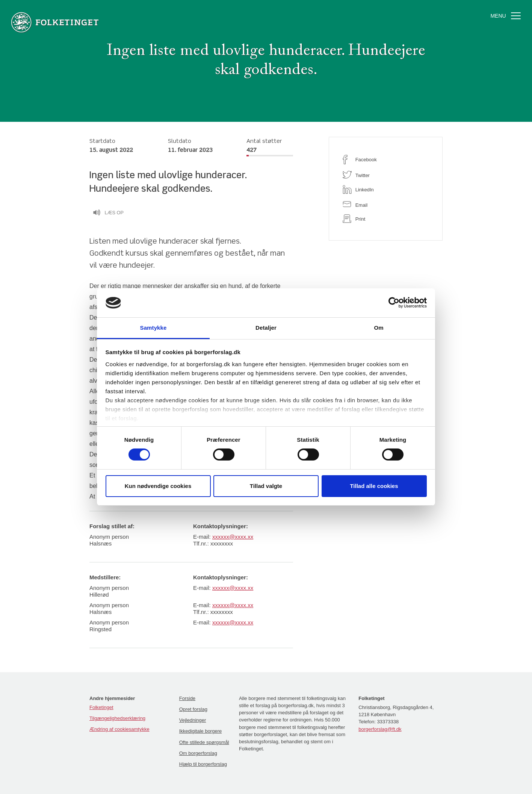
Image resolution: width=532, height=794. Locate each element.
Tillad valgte (266, 486)
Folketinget (101, 707)
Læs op (108, 214)
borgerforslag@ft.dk (380, 729)
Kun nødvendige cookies (158, 486)
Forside (187, 698)
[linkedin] (386, 189)
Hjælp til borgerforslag (203, 764)
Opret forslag (193, 709)
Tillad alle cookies (374, 486)
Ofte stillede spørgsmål (204, 742)
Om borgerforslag (198, 753)
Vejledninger (193, 720)
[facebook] (386, 160)
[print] (386, 219)
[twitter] (386, 175)
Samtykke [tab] (153, 328)
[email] (386, 204)
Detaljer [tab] (266, 328)
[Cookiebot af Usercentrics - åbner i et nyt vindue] (394, 303)
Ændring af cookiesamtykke (119, 729)
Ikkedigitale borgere (200, 731)
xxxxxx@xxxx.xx (233, 537)
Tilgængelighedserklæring (117, 718)
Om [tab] (379, 328)
